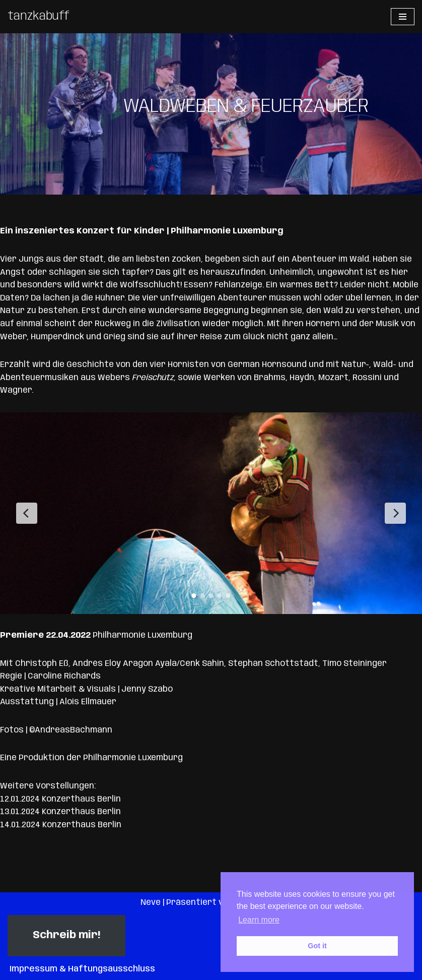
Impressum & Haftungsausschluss (82, 969)
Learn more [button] (259, 920)
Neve (151, 903)
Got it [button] (317, 946)
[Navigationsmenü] (403, 17)
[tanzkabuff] (39, 17)
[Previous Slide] (27, 513)
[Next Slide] (395, 513)
